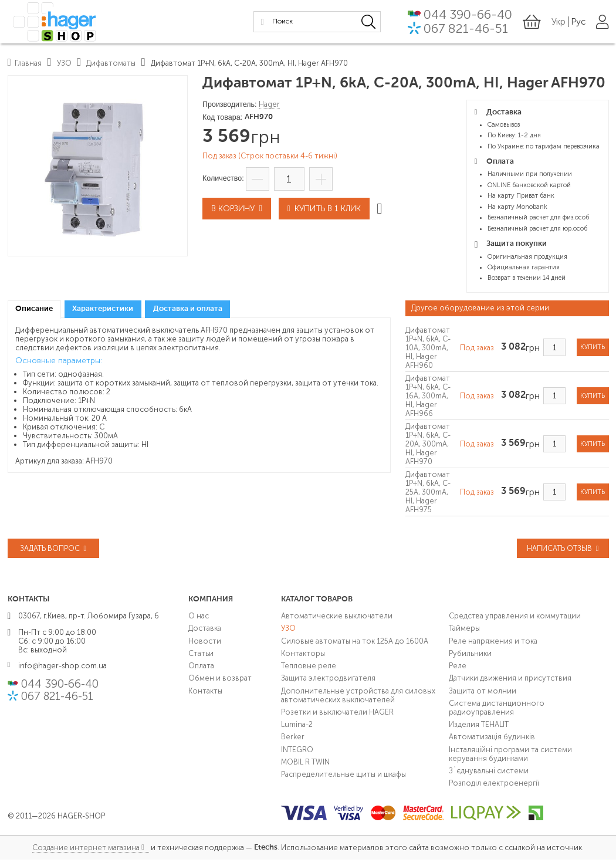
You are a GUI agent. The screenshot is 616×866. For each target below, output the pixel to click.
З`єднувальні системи (489, 771)
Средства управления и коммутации (515, 616)
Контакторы (303, 653)
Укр (559, 21)
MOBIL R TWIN (305, 762)
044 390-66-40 (467, 15)
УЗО (288, 628)
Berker (293, 737)
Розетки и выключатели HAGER (337, 712)
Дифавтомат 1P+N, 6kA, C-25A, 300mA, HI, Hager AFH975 (428, 492)
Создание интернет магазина (86, 848)
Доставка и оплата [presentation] (188, 309)
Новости (205, 640)
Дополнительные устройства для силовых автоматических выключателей (358, 695)
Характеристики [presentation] (103, 309)
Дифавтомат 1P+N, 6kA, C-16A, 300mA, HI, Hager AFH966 (428, 396)
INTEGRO (297, 749)
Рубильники (470, 653)
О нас (199, 616)
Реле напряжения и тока (493, 640)
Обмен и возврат (220, 678)
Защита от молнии (483, 690)
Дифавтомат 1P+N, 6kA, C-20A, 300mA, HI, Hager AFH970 (428, 444)
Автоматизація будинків (492, 737)
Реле (458, 666)
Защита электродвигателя (328, 678)
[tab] (34, 309)
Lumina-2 (297, 724)
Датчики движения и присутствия (510, 678)
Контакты (205, 690)
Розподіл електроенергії (494, 783)
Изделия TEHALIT (479, 724)
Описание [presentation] (34, 309)
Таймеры (464, 628)
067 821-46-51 (464, 28)
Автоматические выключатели (337, 616)
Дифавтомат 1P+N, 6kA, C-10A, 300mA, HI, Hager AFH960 (428, 348)
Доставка (205, 628)
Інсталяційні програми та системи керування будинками (510, 753)
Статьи (201, 653)
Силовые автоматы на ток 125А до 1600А (355, 640)
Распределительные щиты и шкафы (343, 774)
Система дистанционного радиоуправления (497, 708)
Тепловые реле (309, 666)
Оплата (201, 666)
